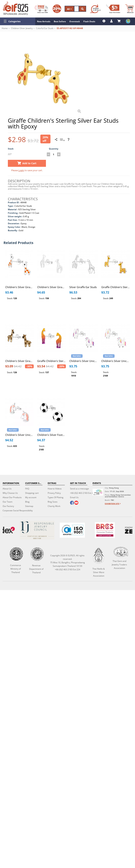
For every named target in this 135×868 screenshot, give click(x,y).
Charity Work (54, 506)
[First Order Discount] (113, 9)
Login (21, 170)
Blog (27, 502)
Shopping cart (32, 493)
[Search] (76, 9)
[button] (18, 21)
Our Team (8, 502)
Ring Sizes (53, 502)
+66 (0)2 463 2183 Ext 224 (83, 493)
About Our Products (12, 497)
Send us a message (79, 489)
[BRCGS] (105, 530)
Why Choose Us (10, 493)
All (69, 9)
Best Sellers (60, 21)
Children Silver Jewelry (22, 28)
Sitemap (29, 506)
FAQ (27, 489)
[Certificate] (37, 530)
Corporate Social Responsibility (18, 510)
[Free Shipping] (41, 9)
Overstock (75, 21)
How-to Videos (55, 489)
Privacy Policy (54, 493)
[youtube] (76, 503)
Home (5, 28)
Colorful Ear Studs (45, 28)
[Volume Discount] (57, 9)
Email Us (74, 497)
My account (31, 497)
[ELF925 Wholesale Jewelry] (16, 8)
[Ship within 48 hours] (95, 9)
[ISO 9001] (72, 530)
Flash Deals (89, 21)
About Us (7, 489)
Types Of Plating (56, 497)
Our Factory (8, 506)
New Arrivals (44, 21)
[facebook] (72, 503)
